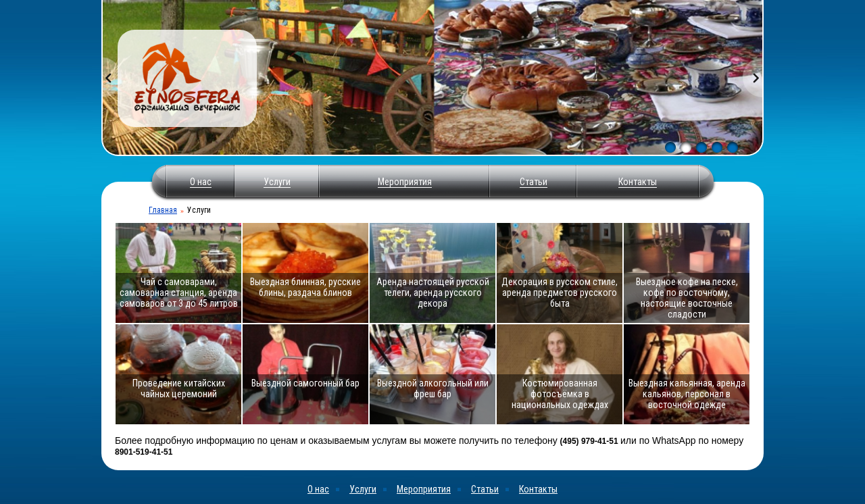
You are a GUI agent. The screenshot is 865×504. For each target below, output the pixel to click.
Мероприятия (405, 182)
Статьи (534, 182)
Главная (163, 210)
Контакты (638, 182)
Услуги (277, 182)
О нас (201, 182)
